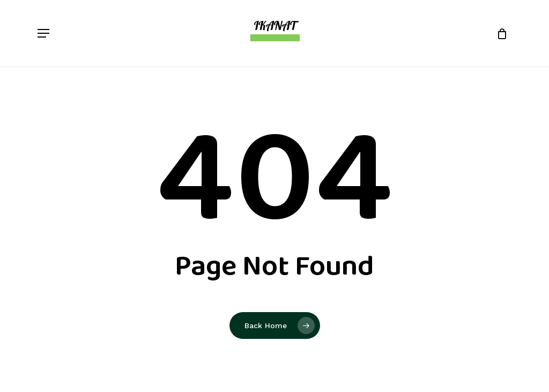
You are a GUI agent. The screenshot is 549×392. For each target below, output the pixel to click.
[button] (43, 33)
